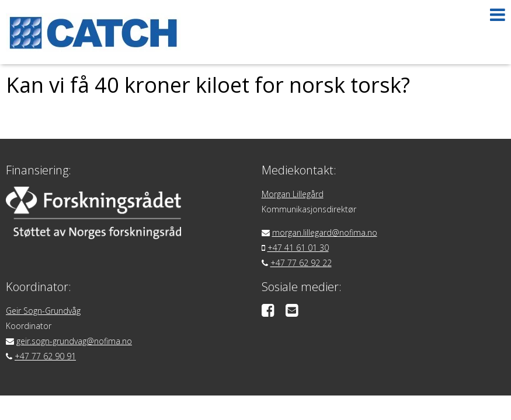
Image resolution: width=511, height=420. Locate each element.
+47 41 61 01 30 (298, 248)
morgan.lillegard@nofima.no (325, 232)
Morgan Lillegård (293, 194)
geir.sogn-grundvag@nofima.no (74, 341)
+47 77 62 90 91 (45, 356)
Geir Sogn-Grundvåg (43, 311)
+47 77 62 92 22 (301, 263)
